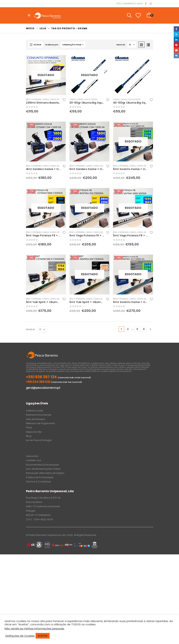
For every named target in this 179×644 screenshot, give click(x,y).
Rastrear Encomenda (39, 415)
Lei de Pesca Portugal (39, 440)
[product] (46, 75)
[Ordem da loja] (73, 45)
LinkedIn (176, 40)
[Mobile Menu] (29, 15)
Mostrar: (121, 45)
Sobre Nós (32, 456)
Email (176, 50)
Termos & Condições (39, 482)
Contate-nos (34, 460)
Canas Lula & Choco (87, 100)
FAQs (29, 427)
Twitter (176, 34)
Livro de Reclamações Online (43, 469)
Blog (29, 436)
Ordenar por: (52, 45)
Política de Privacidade (40, 477)
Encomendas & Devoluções (42, 465)
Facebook (176, 29)
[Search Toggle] (129, 15)
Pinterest (176, 45)
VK (176, 55)
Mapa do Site (34, 432)
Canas (46, 100)
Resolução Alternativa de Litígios (45, 473)
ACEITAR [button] (43, 636)
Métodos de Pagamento (41, 423)
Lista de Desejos (36, 419)
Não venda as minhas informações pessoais (34, 629)
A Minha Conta (35, 411)
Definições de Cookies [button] (20, 636)
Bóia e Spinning (34, 100)
